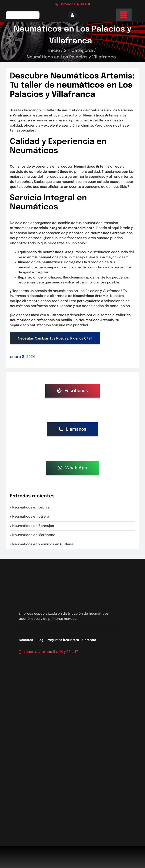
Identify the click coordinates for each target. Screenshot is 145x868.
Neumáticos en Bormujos (34, 526)
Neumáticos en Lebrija (32, 508)
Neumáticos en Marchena (35, 535)
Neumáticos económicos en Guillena (44, 544)
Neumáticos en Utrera (31, 517)
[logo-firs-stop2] (23, 13)
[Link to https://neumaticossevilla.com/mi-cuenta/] (72, 15)
